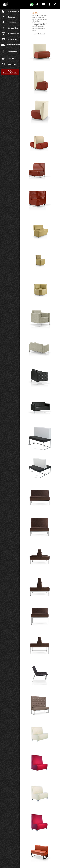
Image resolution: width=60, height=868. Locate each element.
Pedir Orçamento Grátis (10, 72)
